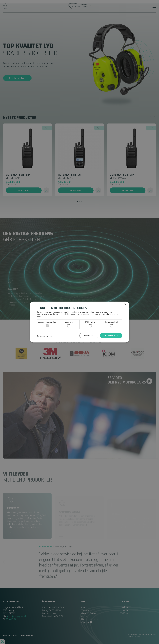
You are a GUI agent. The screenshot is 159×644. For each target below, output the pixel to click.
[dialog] (79, 322)
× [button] (125, 304)
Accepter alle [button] (111, 335)
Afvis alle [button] (88, 335)
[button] (44, 336)
